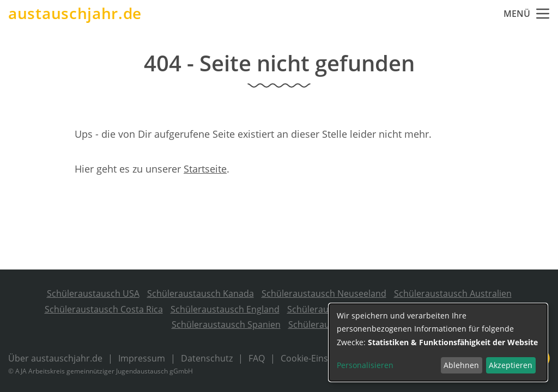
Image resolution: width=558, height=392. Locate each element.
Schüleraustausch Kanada (201, 293)
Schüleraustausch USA (93, 293)
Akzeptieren (511, 365)
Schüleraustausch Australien (453, 293)
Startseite (205, 169)
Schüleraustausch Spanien (226, 324)
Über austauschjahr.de (55, 358)
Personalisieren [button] (365, 365)
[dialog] (438, 342)
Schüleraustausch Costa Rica (104, 309)
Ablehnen (461, 365)
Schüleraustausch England (225, 309)
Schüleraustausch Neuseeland (324, 293)
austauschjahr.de (75, 13)
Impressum (142, 358)
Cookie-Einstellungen (324, 358)
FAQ (257, 358)
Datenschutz (207, 358)
